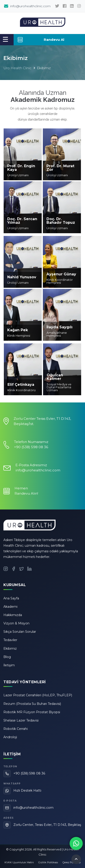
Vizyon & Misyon (16, 623)
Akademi (10, 607)
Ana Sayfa (11, 598)
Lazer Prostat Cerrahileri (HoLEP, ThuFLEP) (38, 695)
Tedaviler (10, 640)
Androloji (10, 737)
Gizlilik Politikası (48, 862)
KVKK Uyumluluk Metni (19, 862)
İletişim (9, 665)
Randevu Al (41, 40)
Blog (7, 657)
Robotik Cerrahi (16, 729)
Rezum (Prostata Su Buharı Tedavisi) (32, 704)
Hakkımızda (13, 615)
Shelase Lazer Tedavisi (21, 720)
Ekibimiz (10, 649)
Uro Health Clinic (17, 68)
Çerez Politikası (72, 862)
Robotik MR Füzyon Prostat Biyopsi (32, 712)
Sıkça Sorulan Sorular (20, 632)
